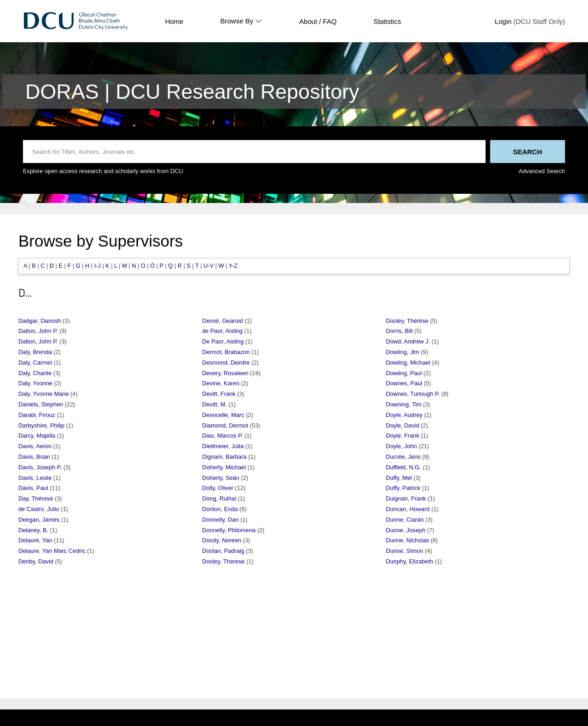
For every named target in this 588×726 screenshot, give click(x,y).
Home (174, 21)
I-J (97, 266)
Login (503, 21)
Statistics (387, 21)
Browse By (241, 21)
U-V (209, 266)
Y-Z (233, 266)
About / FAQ (318, 21)
